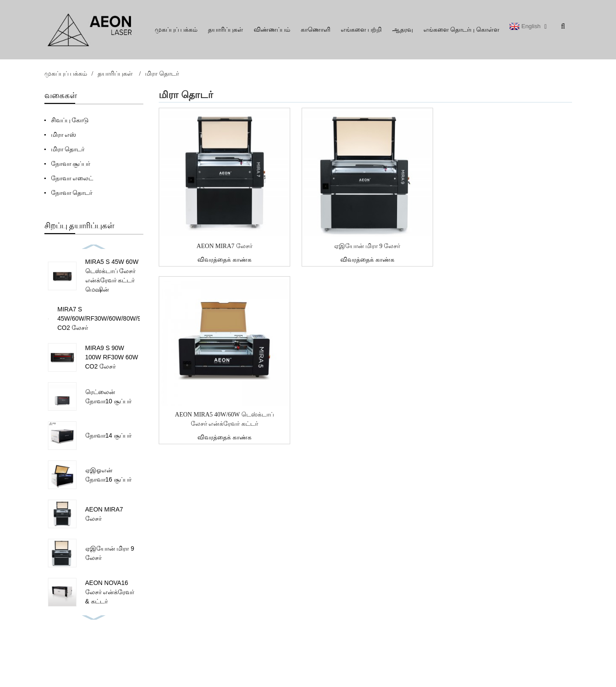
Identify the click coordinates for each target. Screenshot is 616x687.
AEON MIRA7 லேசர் (224, 246)
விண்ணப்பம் (272, 30)
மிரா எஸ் (64, 135)
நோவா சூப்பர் (71, 164)
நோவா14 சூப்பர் (108, 435)
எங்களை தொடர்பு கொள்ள (461, 30)
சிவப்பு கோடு (70, 120)
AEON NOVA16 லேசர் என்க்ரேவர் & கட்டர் (110, 592)
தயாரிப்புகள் (226, 30)
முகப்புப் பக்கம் (176, 30)
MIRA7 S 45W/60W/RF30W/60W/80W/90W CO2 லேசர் (104, 318)
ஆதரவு (403, 30)
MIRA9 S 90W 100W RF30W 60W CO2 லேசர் (112, 357)
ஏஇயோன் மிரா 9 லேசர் (367, 246)
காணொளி (315, 30)
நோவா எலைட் (72, 178)
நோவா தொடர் (72, 193)
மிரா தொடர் (162, 74)
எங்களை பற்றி (361, 30)
